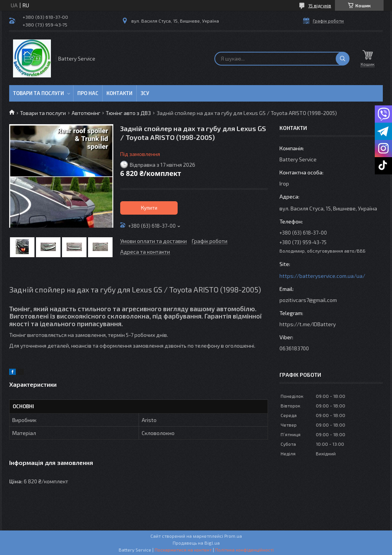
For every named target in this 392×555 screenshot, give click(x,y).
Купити (149, 208)
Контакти (119, 93)
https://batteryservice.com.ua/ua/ (322, 276)
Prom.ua (233, 536)
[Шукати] (343, 59)
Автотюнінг (86, 113)
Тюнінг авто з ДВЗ (128, 113)
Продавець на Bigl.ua (196, 543)
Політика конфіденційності (244, 550)
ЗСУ (145, 93)
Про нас (88, 93)
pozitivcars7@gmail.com (308, 300)
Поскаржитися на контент (183, 550)
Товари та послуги (38, 93)
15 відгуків (320, 5)
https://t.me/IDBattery (308, 324)
